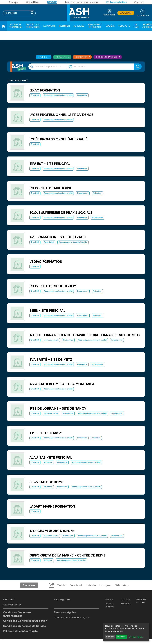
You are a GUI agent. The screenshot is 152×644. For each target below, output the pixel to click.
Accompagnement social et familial (58, 95)
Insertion (64, 26)
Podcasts (124, 26)
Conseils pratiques (107, 57)
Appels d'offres (118, 2)
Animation (97, 193)
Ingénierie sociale (51, 340)
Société (110, 26)
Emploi (109, 599)
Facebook (76, 585)
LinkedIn (91, 585)
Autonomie (49, 26)
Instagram (106, 585)
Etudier (43, 57)
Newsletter (109, 15)
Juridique (79, 26)
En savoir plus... (136, 637)
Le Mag (136, 26)
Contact (139, 2)
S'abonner (126, 13)
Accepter (121, 637)
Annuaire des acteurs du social (82, 2)
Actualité (61, 57)
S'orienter (81, 57)
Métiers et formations (15, 26)
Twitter (62, 585)
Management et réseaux (95, 26)
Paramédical (82, 95)
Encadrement (83, 193)
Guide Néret (33, 2)
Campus (52, 2)
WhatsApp (122, 585)
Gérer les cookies (141, 601)
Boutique (14, 2)
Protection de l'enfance (33, 26)
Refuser (110, 637)
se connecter (143, 16)
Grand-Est (35, 95)
